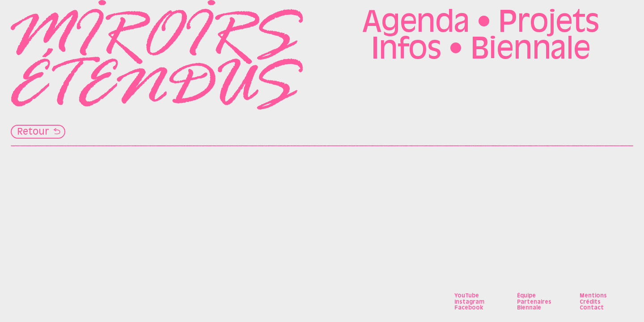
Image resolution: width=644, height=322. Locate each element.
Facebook (469, 308)
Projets (548, 24)
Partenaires (534, 302)
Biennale (530, 51)
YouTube (467, 296)
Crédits (590, 302)
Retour (33, 132)
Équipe (526, 296)
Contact (592, 308)
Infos (406, 51)
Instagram (469, 302)
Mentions (593, 296)
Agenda (416, 24)
